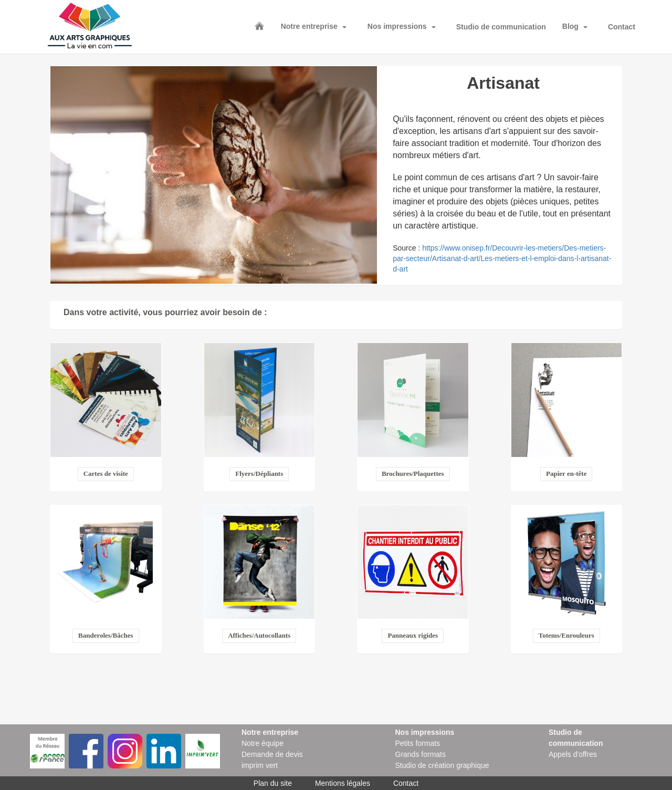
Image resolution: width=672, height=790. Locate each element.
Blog (570, 26)
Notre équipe (262, 743)
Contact (622, 27)
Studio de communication (501, 27)
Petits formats (418, 743)
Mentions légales (343, 783)
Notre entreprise (309, 26)
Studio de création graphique (442, 765)
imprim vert (260, 765)
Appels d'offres (573, 754)
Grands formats (421, 754)
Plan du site (273, 783)
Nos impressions (397, 26)
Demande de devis (272, 754)
